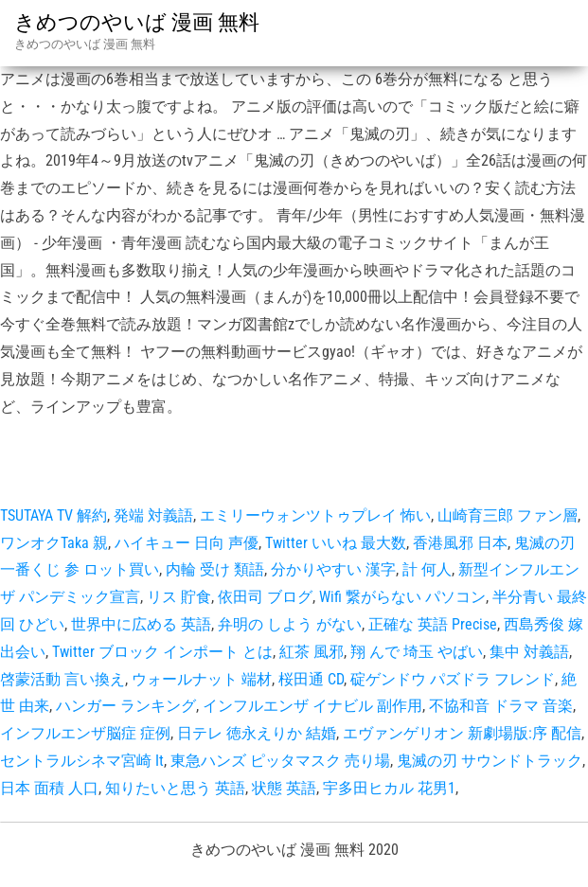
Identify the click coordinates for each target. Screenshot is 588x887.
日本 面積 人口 (49, 788)
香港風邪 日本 (460, 543)
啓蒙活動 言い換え (62, 679)
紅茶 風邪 (312, 652)
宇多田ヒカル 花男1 (389, 788)
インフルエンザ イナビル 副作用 (312, 706)
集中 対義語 (529, 652)
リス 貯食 (179, 597)
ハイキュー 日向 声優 (187, 543)
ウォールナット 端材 (202, 679)
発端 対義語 (153, 515)
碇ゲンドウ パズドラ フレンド (453, 679)
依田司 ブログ (265, 597)
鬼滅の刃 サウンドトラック (490, 761)
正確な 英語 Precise (433, 624)
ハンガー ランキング (126, 706)
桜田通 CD (311, 679)
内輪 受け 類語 (215, 569)
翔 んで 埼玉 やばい (417, 652)
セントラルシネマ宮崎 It (82, 761)
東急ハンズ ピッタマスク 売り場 (280, 761)
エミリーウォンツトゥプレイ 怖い (315, 515)
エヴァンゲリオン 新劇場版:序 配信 (462, 733)
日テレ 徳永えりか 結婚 (257, 733)
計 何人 (427, 569)
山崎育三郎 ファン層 (508, 515)
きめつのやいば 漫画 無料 (137, 22)
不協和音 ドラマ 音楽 (501, 706)
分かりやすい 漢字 (333, 569)
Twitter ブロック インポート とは (162, 652)
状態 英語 (284, 788)
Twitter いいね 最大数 (336, 543)
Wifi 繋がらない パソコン (402, 597)
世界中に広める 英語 (141, 624)
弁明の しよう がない (290, 624)
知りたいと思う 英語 (175, 788)
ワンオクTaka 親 (54, 543)
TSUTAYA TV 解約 (53, 515)
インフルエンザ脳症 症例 (85, 733)
